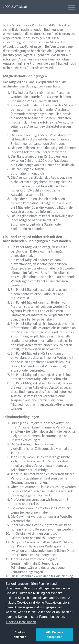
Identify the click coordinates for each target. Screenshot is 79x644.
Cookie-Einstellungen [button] (21, 622)
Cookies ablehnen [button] (20, 635)
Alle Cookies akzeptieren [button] (54, 635)
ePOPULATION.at (15, 7)
